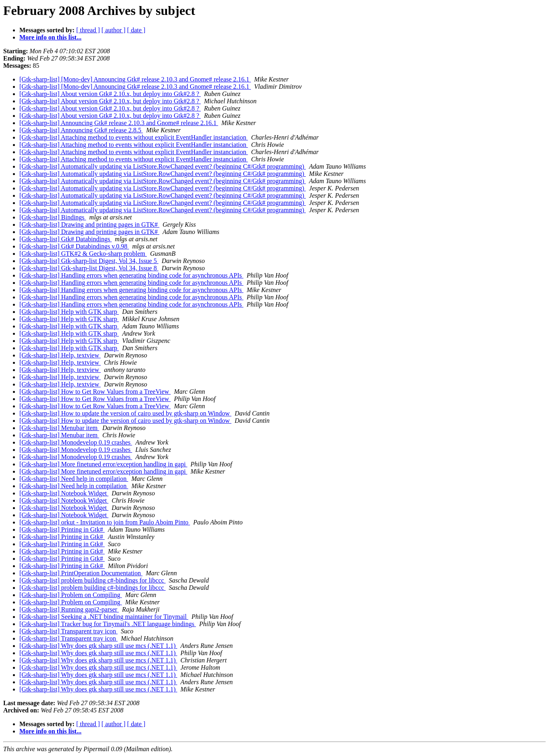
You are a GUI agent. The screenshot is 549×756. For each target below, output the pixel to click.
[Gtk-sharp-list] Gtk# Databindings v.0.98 (74, 246)
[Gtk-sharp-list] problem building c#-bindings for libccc (93, 580)
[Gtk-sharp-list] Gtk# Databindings (66, 239)
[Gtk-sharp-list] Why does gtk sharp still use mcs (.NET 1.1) (98, 646)
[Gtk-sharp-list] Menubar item (59, 428)
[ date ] (136, 30)
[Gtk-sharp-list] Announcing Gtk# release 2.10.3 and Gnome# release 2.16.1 (119, 123)
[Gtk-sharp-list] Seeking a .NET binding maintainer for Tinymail (104, 617)
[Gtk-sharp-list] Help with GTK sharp (69, 312)
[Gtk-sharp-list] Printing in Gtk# (62, 529)
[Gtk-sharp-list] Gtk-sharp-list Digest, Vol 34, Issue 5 (89, 261)
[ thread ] (88, 30)
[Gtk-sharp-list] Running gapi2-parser (69, 609)
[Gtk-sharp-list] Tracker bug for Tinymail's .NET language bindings (108, 624)
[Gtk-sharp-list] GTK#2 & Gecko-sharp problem (83, 254)
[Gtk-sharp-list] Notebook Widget (64, 493)
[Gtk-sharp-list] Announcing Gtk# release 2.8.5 (81, 130)
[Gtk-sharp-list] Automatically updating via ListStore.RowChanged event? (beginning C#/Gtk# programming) (163, 166)
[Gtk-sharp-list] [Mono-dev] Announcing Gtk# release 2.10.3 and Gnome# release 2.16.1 (135, 79)
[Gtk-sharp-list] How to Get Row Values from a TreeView (95, 392)
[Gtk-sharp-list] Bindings (53, 217)
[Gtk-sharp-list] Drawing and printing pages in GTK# (89, 225)
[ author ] (114, 30)
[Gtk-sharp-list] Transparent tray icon (69, 631)
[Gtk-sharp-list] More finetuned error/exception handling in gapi (103, 464)
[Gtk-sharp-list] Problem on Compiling (71, 595)
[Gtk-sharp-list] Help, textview (60, 355)
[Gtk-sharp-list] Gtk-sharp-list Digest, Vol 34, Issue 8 (89, 268)
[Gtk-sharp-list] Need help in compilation (74, 479)
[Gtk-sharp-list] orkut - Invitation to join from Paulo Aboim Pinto (105, 522)
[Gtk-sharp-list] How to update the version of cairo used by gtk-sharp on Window (125, 413)
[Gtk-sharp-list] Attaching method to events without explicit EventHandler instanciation (134, 137)
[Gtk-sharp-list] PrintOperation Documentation (81, 573)
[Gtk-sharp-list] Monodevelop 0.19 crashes (76, 442)
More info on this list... (50, 37)
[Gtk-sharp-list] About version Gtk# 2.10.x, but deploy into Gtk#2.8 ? (110, 94)
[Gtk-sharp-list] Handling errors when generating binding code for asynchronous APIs (131, 275)
